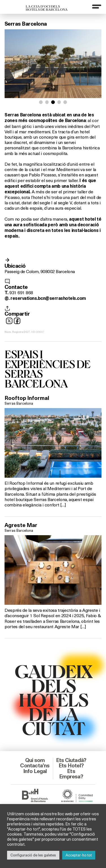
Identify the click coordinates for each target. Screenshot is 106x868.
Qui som (35, 760)
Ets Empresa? (71, 774)
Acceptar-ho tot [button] (79, 855)
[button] (41, 102)
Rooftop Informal (27, 398)
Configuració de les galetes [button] (33, 855)
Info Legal (35, 771)
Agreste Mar (21, 525)
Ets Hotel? (71, 765)
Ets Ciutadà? (71, 760)
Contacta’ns (35, 765)
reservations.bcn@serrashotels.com (48, 298)
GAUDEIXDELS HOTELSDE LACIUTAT (53, 699)
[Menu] (97, 6)
